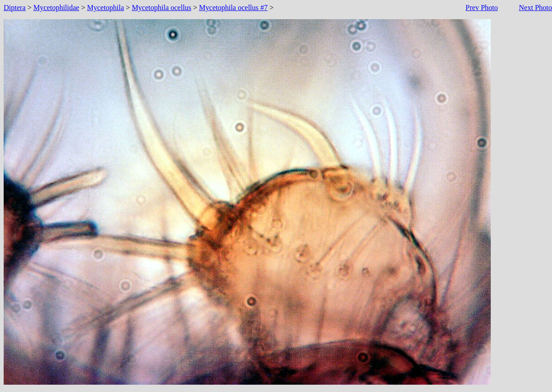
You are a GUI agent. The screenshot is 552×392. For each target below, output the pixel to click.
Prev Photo (482, 8)
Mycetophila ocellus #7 (234, 8)
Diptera (15, 8)
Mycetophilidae (56, 8)
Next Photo (536, 8)
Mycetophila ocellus (161, 8)
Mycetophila (105, 8)
